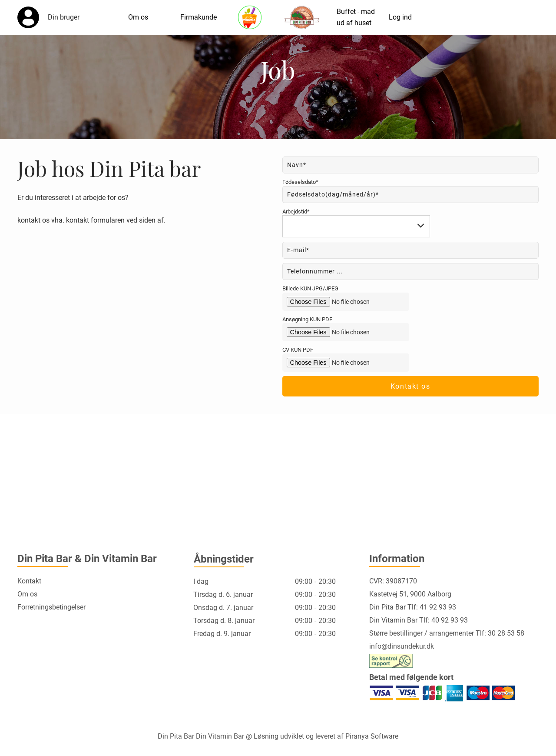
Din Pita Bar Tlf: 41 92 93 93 (413, 607)
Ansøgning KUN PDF (307, 319)
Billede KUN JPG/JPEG (310, 288)
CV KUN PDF (298, 350)
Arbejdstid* (296, 211)
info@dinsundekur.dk (402, 646)
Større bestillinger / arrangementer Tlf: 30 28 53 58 (447, 633)
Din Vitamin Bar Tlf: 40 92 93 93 (419, 620)
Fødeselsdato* (300, 182)
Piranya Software (372, 736)
